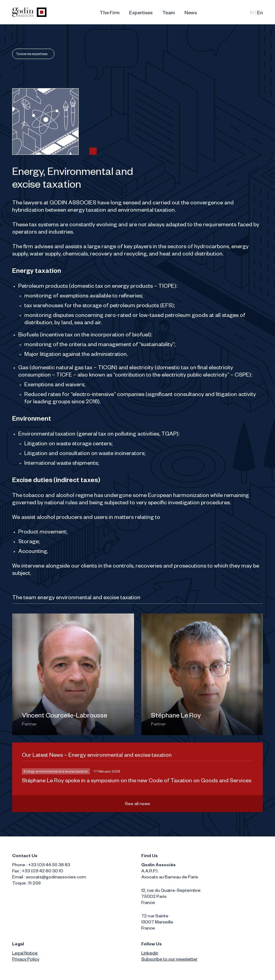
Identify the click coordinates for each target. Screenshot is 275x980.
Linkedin (150, 954)
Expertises (141, 14)
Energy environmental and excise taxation (56, 772)
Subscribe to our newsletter (169, 960)
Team (168, 14)
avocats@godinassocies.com (56, 878)
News (191, 14)
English (260, 14)
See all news (137, 805)
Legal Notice (25, 954)
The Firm (110, 14)
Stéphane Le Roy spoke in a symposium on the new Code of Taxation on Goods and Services (137, 781)
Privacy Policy (26, 960)
